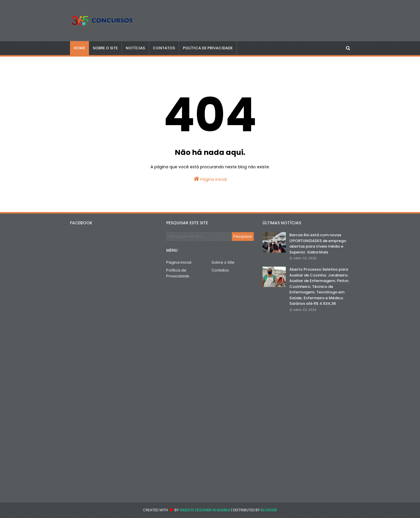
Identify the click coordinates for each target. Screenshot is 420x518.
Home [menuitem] (79, 48)
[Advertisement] (306, 407)
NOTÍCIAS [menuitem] (135, 48)
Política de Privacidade (178, 273)
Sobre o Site (223, 262)
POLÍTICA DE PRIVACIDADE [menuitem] (208, 48)
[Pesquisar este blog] (199, 237)
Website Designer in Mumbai (205, 510)
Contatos (220, 270)
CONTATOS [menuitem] (164, 48)
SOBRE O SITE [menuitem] (105, 48)
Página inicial (210, 179)
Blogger (269, 510)
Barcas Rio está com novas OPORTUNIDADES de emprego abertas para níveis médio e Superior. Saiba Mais (318, 244)
